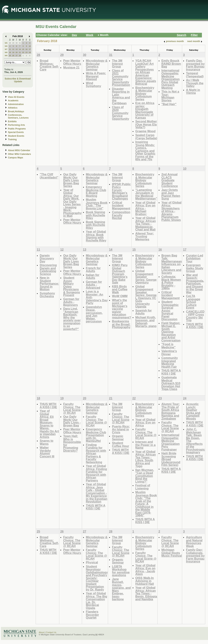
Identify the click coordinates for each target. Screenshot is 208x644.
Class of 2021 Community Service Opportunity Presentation (121, 78)
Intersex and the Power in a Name (146, 445)
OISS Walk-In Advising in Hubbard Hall (145, 581)
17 (30, 49)
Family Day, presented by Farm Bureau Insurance (195, 65)
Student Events (16, 136)
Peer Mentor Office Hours (72, 62)
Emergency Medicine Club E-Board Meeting (96, 191)
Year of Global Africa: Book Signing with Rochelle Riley (96, 236)
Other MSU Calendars (19, 154)
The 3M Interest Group (117, 64)
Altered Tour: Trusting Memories (145, 236)
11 (10, 49)
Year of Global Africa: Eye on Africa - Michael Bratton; (145, 208)
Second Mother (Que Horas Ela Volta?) (146, 124)
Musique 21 (71, 67)
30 (17, 43)
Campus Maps (16, 158)
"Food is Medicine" (169, 346)
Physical (92, 562)
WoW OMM (120, 296)
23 (27, 52)
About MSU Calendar (19, 150)
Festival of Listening (143, 487)
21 (20, 52)
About (42, 632)
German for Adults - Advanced (94, 285)
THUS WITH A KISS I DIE (171, 372)
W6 (6, 46)
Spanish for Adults (144, 312)
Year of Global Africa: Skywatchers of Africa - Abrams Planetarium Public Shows (172, 211)
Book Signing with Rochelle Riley (96, 215)
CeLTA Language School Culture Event (193, 302)
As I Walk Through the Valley (195, 83)
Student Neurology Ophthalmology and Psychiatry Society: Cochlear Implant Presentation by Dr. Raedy (97, 578)
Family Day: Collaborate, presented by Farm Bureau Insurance (195, 556)
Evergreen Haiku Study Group (195, 268)
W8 (6, 52)
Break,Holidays (16, 112)
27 (17, 55)
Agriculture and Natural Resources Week (194, 542)
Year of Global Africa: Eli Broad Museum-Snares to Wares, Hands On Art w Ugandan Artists (49, 424)
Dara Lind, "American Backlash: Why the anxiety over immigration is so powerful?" (72, 319)
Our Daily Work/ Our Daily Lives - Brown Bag (72, 421)
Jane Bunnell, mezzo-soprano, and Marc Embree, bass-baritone (121, 589)
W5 (6, 43)
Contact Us (51, 632)
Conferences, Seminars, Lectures (18, 116)
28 (10, 43)
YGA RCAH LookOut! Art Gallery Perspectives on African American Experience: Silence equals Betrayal (146, 72)
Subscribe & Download (18, 79)
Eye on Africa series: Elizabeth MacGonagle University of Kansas (145, 110)
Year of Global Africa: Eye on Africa (145, 422)
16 (27, 49)
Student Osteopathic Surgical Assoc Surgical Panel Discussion (170, 310)
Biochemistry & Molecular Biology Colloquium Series (145, 93)
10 (30, 46)
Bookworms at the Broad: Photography (121, 324)
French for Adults (93, 270)
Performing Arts (16, 125)
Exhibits (12, 122)
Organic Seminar (118, 438)
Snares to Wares (47, 442)
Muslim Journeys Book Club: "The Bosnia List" (97, 204)
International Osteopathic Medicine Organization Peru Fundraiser (171, 442)
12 (13, 49)
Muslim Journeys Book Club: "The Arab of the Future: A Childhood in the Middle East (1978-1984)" (146, 504)
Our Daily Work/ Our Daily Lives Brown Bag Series (71, 180)
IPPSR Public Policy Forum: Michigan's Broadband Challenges (121, 191)
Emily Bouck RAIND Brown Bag (171, 64)
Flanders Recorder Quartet (92, 615)
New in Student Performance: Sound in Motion (49, 283)
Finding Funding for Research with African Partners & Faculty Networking (96, 453)
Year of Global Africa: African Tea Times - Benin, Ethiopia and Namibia (146, 593)
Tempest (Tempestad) (195, 75)
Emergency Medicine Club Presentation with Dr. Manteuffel (96, 435)
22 (23, 52)
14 (20, 49)
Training (12, 139)
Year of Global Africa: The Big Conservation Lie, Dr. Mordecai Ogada (97, 601)
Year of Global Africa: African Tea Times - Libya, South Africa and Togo (146, 459)
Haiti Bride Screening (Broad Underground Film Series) (171, 459)
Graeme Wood (145, 131)
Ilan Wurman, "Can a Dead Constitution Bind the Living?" (145, 476)
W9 (6, 55)
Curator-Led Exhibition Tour (195, 258)
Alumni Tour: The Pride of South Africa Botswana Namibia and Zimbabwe (171, 411)
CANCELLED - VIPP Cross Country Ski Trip (195, 316)
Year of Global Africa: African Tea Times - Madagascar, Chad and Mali (146, 224)
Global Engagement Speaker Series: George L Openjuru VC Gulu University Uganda (146, 297)
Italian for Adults (93, 276)
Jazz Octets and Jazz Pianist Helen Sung (171, 194)
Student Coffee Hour (120, 444)
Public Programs (17, 129)
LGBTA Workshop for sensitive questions (121, 571)
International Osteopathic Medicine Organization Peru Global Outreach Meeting (171, 79)
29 (13, 43)
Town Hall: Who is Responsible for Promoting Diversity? (72, 443)
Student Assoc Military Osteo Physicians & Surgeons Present (72, 286)
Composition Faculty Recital (121, 215)
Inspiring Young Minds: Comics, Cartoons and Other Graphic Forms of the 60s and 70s (145, 151)
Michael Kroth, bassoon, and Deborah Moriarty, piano (146, 322)
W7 (6, 49)
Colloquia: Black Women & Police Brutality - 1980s (171, 282)
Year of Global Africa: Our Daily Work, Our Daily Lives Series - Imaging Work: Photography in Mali (72, 203)
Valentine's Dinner (169, 353)
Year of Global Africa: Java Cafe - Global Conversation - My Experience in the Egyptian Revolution (97, 493)
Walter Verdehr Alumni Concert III (47, 452)
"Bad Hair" (169, 104)
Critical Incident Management (121, 205)
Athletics (13, 108)
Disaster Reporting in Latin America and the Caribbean (121, 96)
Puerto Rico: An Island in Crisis (121, 429)
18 (10, 52)
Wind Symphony (94, 85)
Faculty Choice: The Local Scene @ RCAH (72, 408)
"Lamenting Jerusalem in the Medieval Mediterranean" (146, 194)
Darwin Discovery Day (47, 258)
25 (10, 55)
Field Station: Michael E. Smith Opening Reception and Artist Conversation (171, 332)
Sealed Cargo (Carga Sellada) (146, 137)
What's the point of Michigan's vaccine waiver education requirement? (121, 309)
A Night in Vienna (193, 91)
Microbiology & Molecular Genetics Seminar (97, 65)
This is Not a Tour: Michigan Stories (170, 96)
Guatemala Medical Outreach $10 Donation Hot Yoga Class (171, 383)
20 (17, 52)
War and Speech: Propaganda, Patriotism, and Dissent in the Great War (195, 284)
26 (13, 55)
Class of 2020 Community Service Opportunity (120, 113)
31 (20, 43)
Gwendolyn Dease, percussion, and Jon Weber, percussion (94, 314)
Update (18, 81)
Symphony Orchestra (47, 295)
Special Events (16, 132)
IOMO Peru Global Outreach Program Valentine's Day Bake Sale (120, 274)
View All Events (16, 97)
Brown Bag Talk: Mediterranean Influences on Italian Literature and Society (172, 264)
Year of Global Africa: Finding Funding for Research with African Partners (96, 473)
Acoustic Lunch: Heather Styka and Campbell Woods (193, 411)
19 (13, 52)
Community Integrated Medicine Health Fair (170, 362)
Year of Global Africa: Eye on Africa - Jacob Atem (145, 570)
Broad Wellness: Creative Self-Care (49, 65)
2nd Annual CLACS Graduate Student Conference (170, 180)
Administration (16, 104)
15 (23, 49)
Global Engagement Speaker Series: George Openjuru (146, 277)
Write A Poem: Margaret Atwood (96, 76)
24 (30, 52)
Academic (13, 101)
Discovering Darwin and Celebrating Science (48, 269)
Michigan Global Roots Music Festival (172, 553)
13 (17, 49)
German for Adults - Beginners (71, 302)
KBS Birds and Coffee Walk (120, 289)
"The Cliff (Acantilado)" (49, 176)
